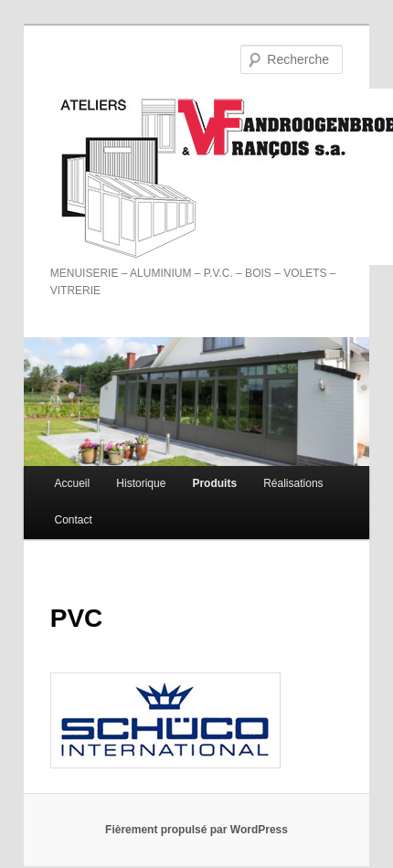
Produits (214, 483)
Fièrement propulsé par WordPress (196, 830)
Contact (74, 520)
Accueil (73, 483)
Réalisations (293, 483)
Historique (141, 483)
